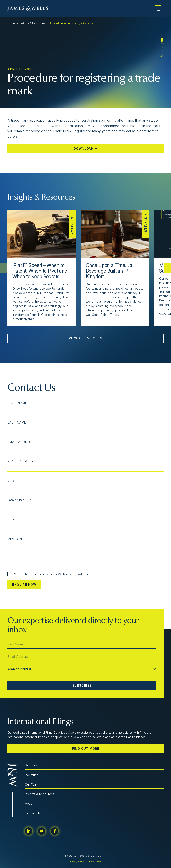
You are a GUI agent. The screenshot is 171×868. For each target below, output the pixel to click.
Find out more (86, 749)
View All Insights (86, 338)
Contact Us (33, 813)
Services (31, 765)
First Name (17, 403)
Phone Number (21, 461)
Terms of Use (95, 861)
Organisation (20, 500)
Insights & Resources (33, 23)
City (11, 520)
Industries (32, 775)
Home (11, 23)
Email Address (21, 442)
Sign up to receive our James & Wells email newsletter (48, 574)
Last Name (17, 422)
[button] (168, 268)
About (29, 804)
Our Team (32, 784)
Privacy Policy (77, 861)
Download (86, 149)
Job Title (16, 481)
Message (15, 539)
